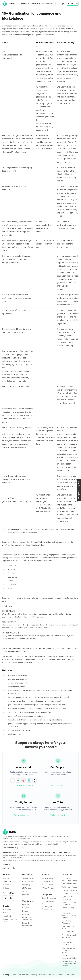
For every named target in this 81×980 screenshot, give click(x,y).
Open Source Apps (29, 881)
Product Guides (48, 881)
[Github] (9, 868)
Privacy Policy (24, 975)
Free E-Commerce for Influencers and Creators (70, 937)
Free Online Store (68, 932)
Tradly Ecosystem (29, 878)
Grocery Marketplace (70, 890)
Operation (26, 914)
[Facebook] (14, 868)
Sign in (63, 4)
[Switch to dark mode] (55, 4)
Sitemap (34, 975)
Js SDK (25, 891)
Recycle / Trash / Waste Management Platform (69, 915)
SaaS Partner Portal (69, 884)
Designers (26, 908)
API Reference (27, 888)
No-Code (6, 888)
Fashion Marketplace (69, 887)
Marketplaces (7, 913)
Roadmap (26, 895)
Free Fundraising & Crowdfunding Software (69, 950)
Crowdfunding (7, 916)
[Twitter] (4, 868)
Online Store (7, 910)
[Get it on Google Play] (11, 898)
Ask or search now (24, 815)
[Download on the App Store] (5, 898)
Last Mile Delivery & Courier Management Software (70, 963)
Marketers (26, 905)
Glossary (42, 975)
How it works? (7, 885)
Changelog (26, 885)
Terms (15, 975)
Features (6, 878)
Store (50, 975)
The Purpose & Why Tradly (13, 848)
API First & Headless (10, 881)
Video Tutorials (48, 885)
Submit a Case (58, 785)
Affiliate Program (48, 888)
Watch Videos (58, 815)
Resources (47, 4)
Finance (25, 911)
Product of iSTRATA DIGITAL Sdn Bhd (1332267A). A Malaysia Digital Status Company (37, 853)
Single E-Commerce (49, 898)
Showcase (35, 3)
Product (25, 4)
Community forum (48, 878)
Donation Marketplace (70, 893)
